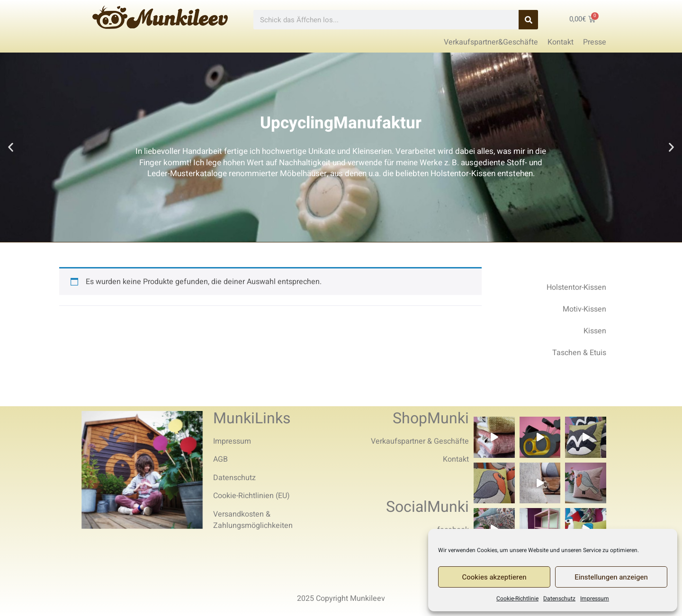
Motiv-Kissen (584, 309)
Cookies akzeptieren (494, 577)
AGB (220, 459)
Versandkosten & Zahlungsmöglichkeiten (253, 520)
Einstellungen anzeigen (611, 577)
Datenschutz (559, 598)
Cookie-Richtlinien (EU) (251, 496)
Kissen (595, 331)
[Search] (528, 20)
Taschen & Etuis (579, 353)
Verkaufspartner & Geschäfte (420, 441)
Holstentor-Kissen (576, 287)
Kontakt (456, 459)
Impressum (595, 598)
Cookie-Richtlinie (517, 598)
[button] (11, 147)
